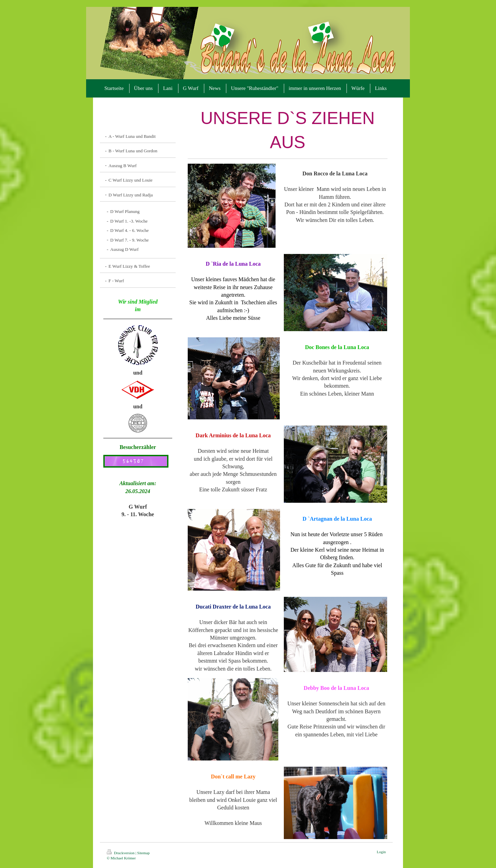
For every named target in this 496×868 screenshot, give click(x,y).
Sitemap (143, 853)
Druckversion (121, 853)
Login (381, 852)
